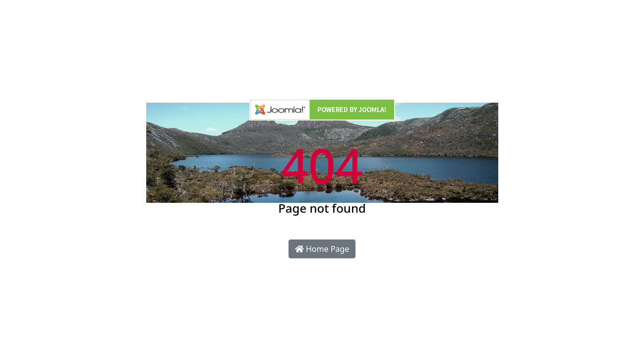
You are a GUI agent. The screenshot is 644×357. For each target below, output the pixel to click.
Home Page (322, 249)
